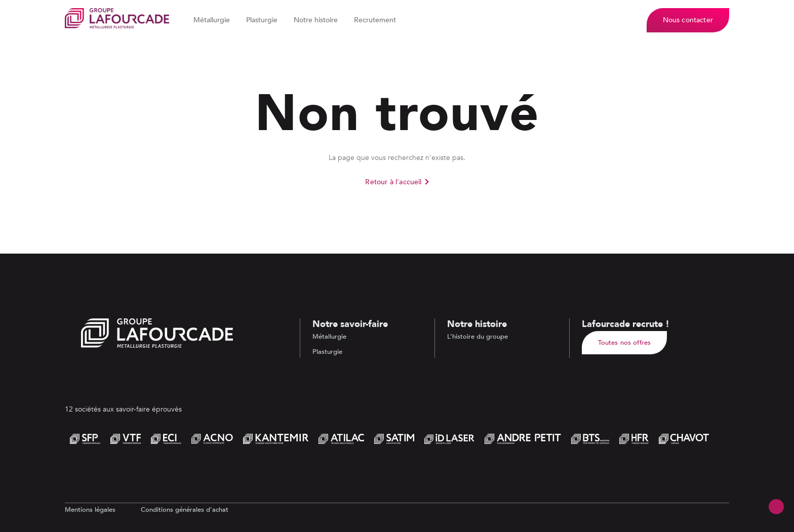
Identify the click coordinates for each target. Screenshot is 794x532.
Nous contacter (688, 20)
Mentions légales (90, 510)
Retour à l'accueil (393, 182)
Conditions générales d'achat (185, 510)
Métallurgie (212, 20)
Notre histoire (316, 20)
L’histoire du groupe (478, 337)
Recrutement (375, 20)
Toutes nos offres (625, 343)
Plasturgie (262, 20)
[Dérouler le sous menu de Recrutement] (402, 20)
